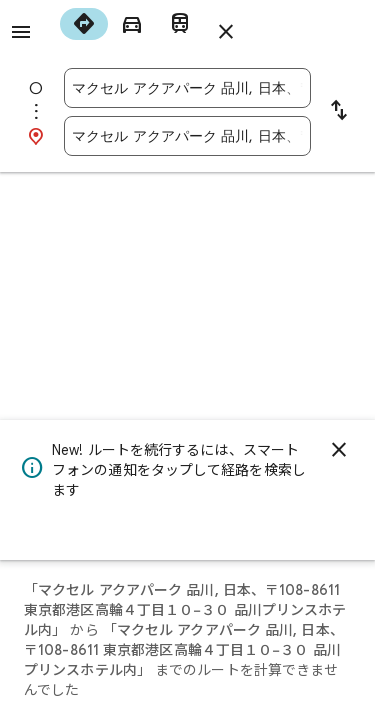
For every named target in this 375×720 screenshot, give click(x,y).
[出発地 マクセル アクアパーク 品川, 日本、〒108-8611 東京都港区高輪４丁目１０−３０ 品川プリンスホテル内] (187, 88)
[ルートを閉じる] (226, 32)
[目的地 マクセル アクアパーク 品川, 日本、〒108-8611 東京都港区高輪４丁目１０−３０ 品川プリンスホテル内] (187, 136)
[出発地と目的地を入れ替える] (339, 112)
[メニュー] (21, 32)
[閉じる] (339, 450)
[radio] (84, 24)
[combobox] (187, 88)
